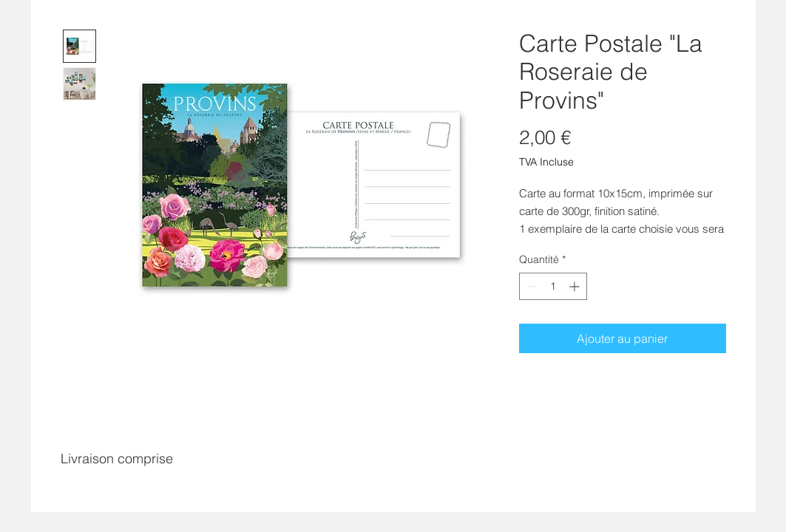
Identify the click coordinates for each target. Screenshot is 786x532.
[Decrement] (531, 286)
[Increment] (576, 286)
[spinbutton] (553, 286)
